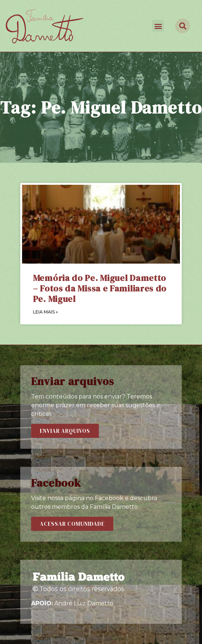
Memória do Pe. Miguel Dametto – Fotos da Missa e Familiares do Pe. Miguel (100, 288)
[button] (158, 26)
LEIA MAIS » (45, 312)
